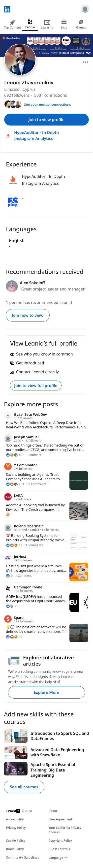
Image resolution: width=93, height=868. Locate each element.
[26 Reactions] (12, 606)
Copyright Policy (60, 841)
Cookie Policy (15, 841)
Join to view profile (46, 120)
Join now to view (28, 315)
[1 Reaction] (9, 515)
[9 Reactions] (9, 576)
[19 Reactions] (14, 545)
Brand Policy (15, 849)
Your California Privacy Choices (65, 830)
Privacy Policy (16, 828)
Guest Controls (59, 849)
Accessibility (15, 819)
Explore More (46, 692)
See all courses (24, 787)
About (53, 811)
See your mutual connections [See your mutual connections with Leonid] (47, 104)
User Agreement (61, 819)
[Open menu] (86, 62)
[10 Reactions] (14, 637)
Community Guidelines (22, 857)
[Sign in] (85, 9)
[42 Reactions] (14, 455)
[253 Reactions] (15, 484)
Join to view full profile (36, 386)
